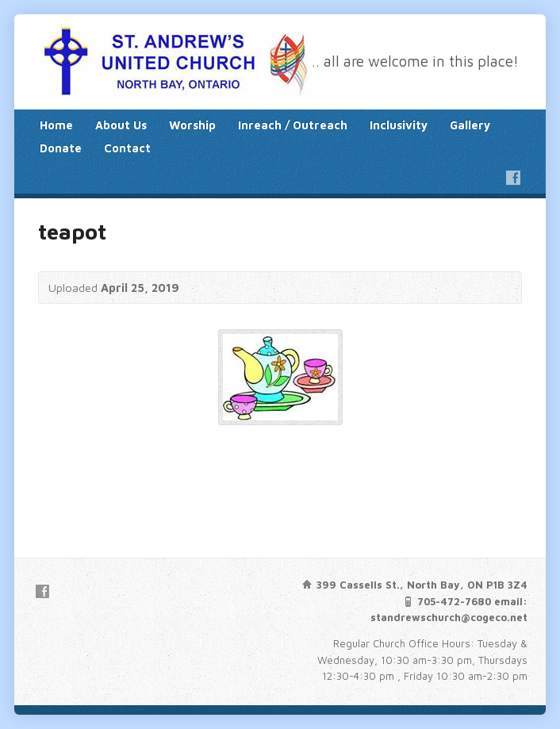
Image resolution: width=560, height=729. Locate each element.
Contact (127, 148)
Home (56, 125)
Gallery (470, 125)
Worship (192, 125)
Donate (61, 148)
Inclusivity (399, 125)
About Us (121, 125)
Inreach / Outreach (293, 125)
